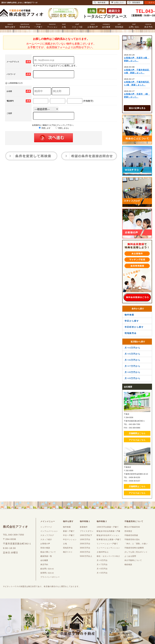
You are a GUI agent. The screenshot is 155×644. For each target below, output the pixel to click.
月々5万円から (132, 354)
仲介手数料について (133, 560)
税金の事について (48, 552)
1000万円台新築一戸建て (108, 527)
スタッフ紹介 (77, 27)
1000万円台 (85, 539)
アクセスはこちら (137, 440)
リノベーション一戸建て (107, 544)
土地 (64, 26)
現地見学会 (25, 26)
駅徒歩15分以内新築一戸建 (108, 531)
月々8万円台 (102, 569)
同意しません (62, 128)
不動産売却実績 (131, 535)
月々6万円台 (102, 560)
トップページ (46, 527)
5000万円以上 (86, 556)
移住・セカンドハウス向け (108, 556)
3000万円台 (85, 548)
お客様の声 (93, 26)
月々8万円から (132, 372)
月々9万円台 (102, 573)
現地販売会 (131, 333)
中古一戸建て (69, 535)
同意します (45, 128)
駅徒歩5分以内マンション (108, 535)
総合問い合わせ (47, 569)
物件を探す (10, 26)
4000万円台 (85, 552)
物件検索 (129, 315)
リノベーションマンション (108, 548)
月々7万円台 (102, 565)
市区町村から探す (134, 327)
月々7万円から (132, 366)
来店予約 (148, 26)
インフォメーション (49, 531)
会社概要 (106, 26)
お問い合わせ (134, 27)
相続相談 (128, 565)
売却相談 (119, 26)
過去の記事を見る (137, 108)
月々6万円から (132, 360)
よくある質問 (130, 556)
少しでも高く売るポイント (136, 552)
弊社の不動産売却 (132, 527)
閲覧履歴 (134, 2)
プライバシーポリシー (50, 577)
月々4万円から (132, 348)
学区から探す (132, 321)
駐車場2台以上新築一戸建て (109, 539)
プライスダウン (87, 531)
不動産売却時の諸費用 (134, 548)
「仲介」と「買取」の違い (136, 544)
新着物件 (84, 527)
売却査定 (128, 531)
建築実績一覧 (46, 556)
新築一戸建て (69, 531)
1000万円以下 (86, 535)
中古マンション (70, 539)
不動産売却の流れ (132, 539)
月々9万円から (132, 378)
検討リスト (68, 552)
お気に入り (118, 2)
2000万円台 (85, 544)
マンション (52, 26)
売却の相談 (45, 548)
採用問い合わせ (47, 573)
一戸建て (38, 26)
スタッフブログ (47, 535)
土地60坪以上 (103, 552)
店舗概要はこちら (137, 433)
